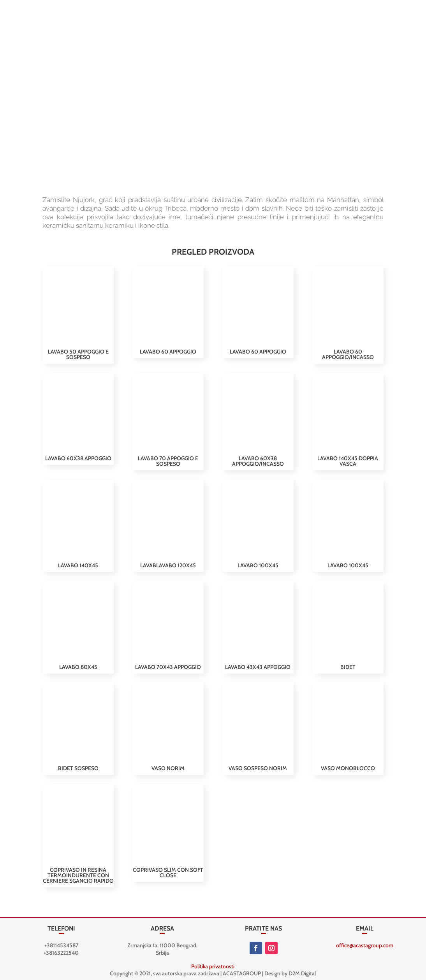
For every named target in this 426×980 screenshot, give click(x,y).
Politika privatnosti (213, 966)
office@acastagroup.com (365, 945)
